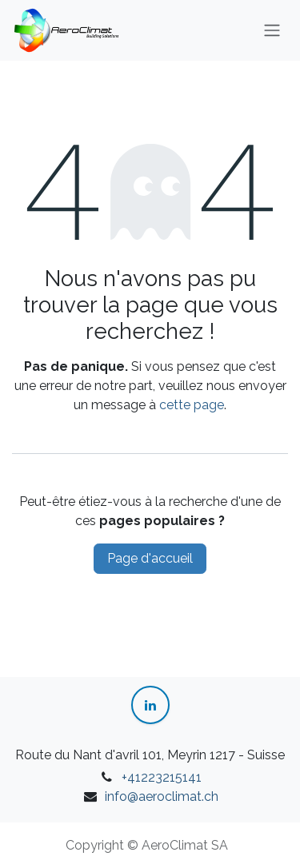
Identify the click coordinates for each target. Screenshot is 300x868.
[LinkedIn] (150, 705)
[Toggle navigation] (272, 31)
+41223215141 (162, 777)
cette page (192, 405)
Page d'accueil (150, 558)
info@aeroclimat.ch (162, 796)
